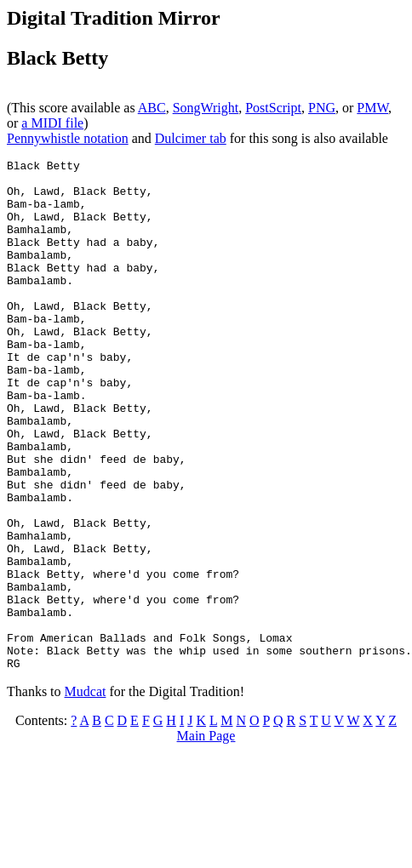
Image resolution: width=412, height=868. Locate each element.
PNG (322, 108)
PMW (372, 108)
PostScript (273, 108)
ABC (152, 108)
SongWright (206, 108)
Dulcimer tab (191, 138)
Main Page (206, 838)
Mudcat (86, 794)
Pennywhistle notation (68, 138)
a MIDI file (52, 123)
